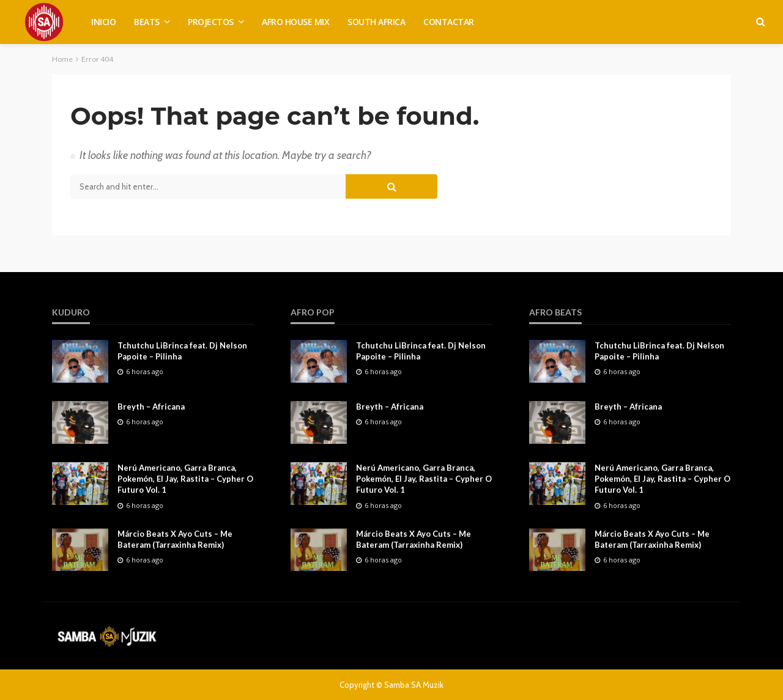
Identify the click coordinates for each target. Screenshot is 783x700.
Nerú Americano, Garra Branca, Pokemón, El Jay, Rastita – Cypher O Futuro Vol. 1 (185, 479)
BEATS (147, 22)
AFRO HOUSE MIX (295, 22)
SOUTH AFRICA (376, 22)
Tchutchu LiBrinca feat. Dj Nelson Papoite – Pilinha (182, 351)
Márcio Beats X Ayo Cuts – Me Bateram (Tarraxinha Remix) (175, 539)
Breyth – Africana (151, 407)
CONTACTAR (449, 22)
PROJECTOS (211, 22)
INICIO (103, 22)
